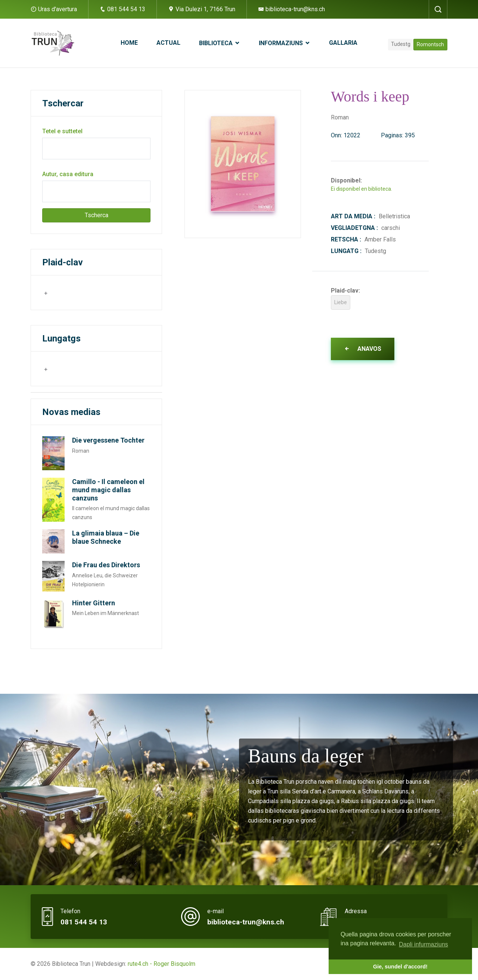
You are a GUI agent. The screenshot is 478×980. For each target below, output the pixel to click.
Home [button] (129, 43)
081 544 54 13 (122, 9)
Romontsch (430, 44)
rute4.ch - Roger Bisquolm (162, 964)
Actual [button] (168, 43)
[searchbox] (80, 292)
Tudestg (401, 44)
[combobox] (79, 293)
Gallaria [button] (343, 43)
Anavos (363, 349)
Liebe (341, 302)
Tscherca (97, 215)
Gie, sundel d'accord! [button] (400, 967)
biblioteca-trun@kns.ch (291, 9)
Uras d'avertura (58, 9)
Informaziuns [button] (282, 43)
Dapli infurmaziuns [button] (423, 944)
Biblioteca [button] (217, 43)
